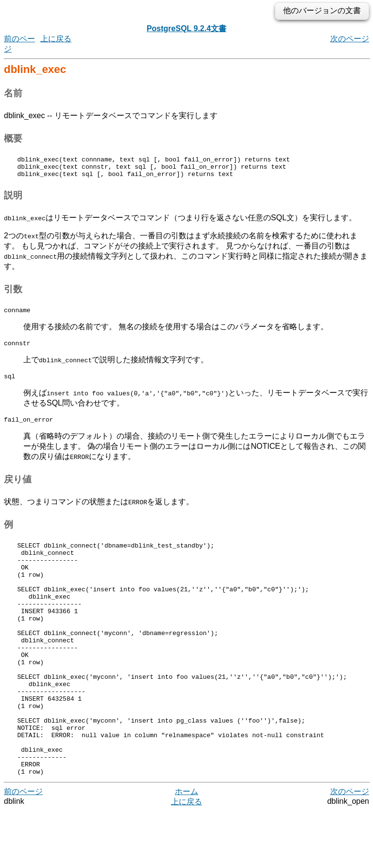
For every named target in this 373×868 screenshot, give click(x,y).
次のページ (350, 39)
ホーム (186, 848)
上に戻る (56, 39)
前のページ (23, 848)
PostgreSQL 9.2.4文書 (186, 28)
